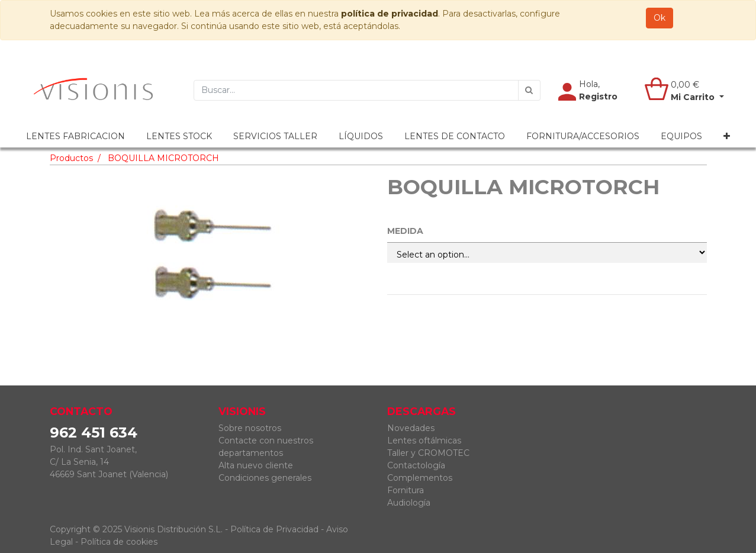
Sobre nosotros (250, 428)
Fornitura (406, 490)
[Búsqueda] (529, 90)
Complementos (420, 478)
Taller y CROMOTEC (428, 453)
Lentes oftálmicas (424, 441)
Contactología (416, 465)
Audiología (409, 503)
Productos (71, 158)
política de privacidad (390, 14)
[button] (727, 136)
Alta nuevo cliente (256, 465)
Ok (660, 18)
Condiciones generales (265, 478)
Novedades (411, 428)
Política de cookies (119, 542)
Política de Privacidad (274, 529)
